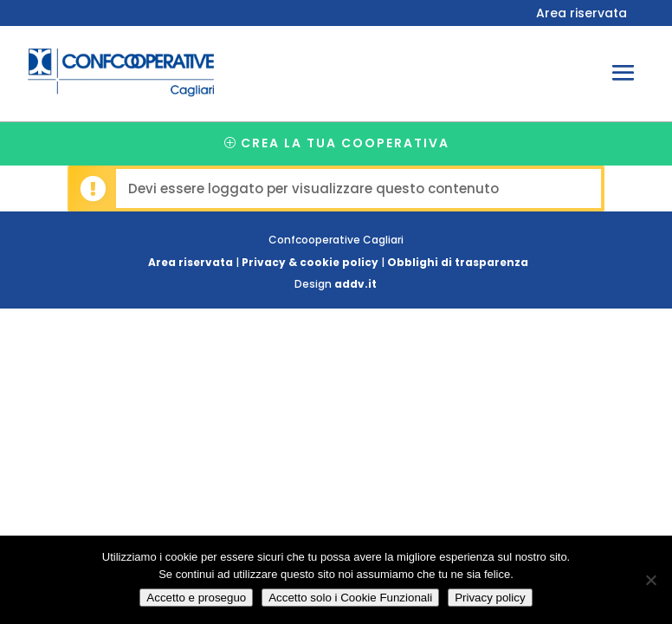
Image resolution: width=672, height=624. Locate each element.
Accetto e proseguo (196, 598)
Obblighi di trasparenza (458, 262)
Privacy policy (490, 598)
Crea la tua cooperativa (345, 143)
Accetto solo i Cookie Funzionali (350, 598)
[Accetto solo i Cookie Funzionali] (650, 580)
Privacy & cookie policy (310, 262)
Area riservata (582, 14)
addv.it (355, 284)
